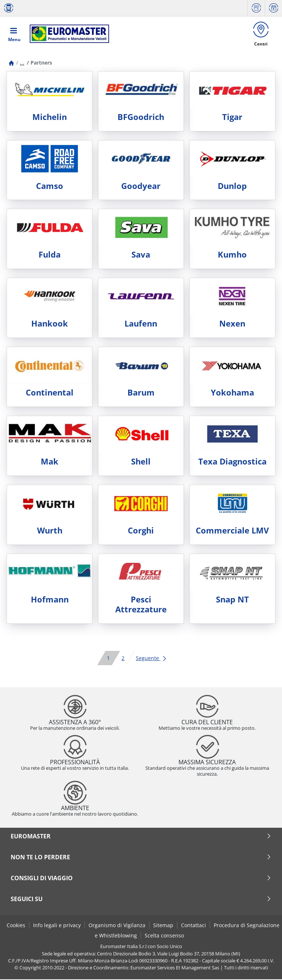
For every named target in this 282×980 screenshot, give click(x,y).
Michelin (50, 117)
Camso (50, 186)
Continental (50, 393)
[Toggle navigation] (14, 34)
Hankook (50, 324)
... (22, 63)
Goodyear (141, 186)
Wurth (50, 531)
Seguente (151, 658)
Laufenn (141, 324)
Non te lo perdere (141, 857)
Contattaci (194, 926)
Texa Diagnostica (232, 462)
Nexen (232, 324)
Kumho (232, 255)
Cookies (16, 926)
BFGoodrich (141, 117)
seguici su (141, 899)
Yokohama (232, 393)
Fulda (50, 255)
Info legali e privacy (57, 926)
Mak (50, 462)
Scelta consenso (164, 936)
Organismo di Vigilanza (117, 926)
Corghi (141, 531)
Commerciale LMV (232, 531)
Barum (141, 393)
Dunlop (232, 186)
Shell (141, 462)
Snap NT (232, 600)
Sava (141, 255)
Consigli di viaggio (141, 878)
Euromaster (141, 837)
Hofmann (50, 600)
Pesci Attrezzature (141, 605)
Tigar (232, 117)
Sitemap (163, 926)
